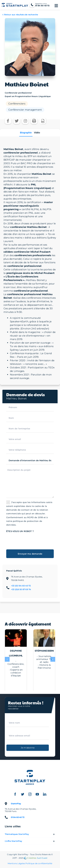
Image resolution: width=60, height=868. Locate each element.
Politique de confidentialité (39, 863)
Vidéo (37, 133)
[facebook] (15, 794)
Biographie (26, 133)
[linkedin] (45, 794)
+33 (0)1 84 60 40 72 (21, 586)
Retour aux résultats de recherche (21, 15)
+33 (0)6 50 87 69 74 (21, 589)
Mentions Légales (16, 863)
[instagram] (30, 794)
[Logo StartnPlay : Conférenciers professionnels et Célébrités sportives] (30, 768)
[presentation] (31, 540)
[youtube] (37, 794)
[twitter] (23, 794)
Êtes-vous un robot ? (20, 531)
